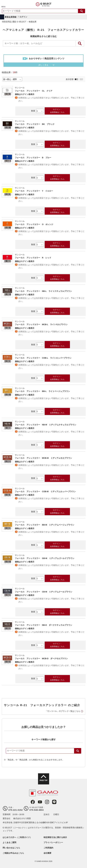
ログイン (23, 17)
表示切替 (70, 79)
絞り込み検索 (80, 43)
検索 (78, 751)
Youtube (40, 802)
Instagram (47, 802)
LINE (54, 802)
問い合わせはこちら (11, 848)
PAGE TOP (43, 780)
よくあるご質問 (9, 842)
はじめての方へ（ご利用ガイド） (17, 837)
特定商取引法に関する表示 (55, 837)
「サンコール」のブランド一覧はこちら (63, 711)
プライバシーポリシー (53, 842)
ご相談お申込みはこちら (13, 853)
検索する (82, 11)
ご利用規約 (48, 848)
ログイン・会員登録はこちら (57, 111)
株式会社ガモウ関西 (22, 818)
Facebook (33, 802)
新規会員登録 (11, 17)
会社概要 (47, 853)
